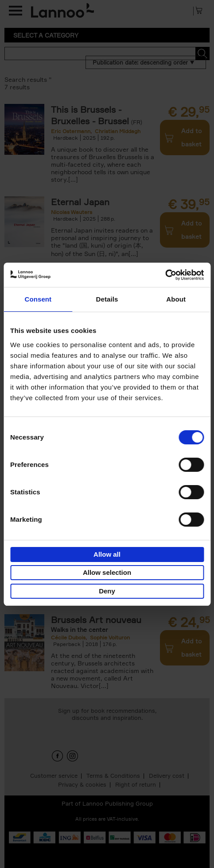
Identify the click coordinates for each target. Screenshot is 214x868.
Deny (107, 591)
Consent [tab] (38, 299)
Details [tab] (107, 299)
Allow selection (107, 572)
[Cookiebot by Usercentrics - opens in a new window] (165, 275)
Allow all (107, 554)
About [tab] (176, 299)
